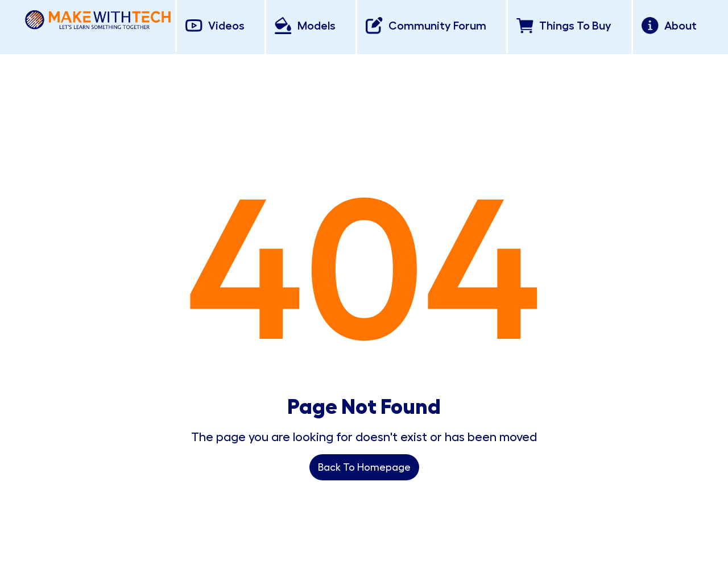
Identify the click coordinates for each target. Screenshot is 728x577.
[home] (98, 18)
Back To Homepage (364, 467)
